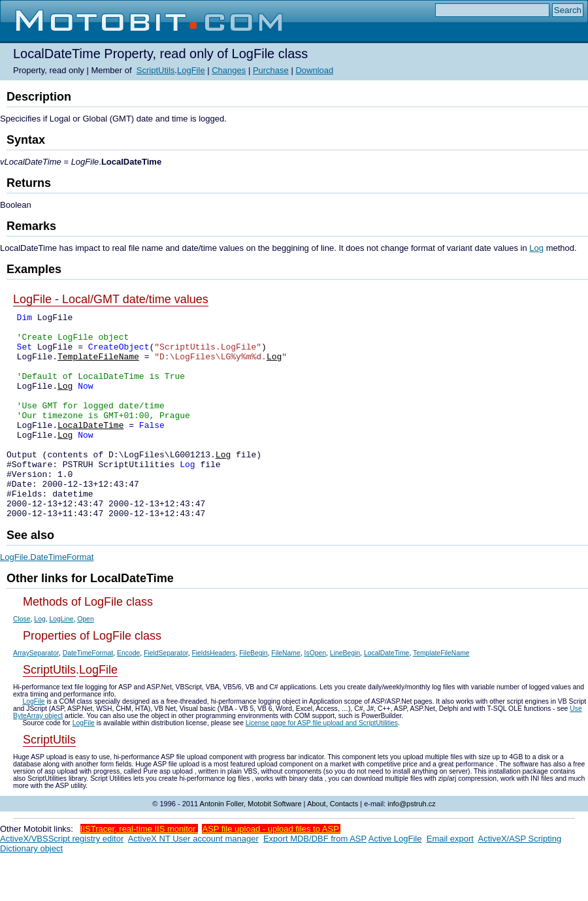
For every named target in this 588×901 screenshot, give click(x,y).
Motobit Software (275, 845)
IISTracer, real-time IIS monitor (139, 870)
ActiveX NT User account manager (193, 880)
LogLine (61, 660)
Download (314, 70)
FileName (286, 694)
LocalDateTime (90, 448)
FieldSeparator (166, 694)
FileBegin (253, 694)
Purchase (271, 70)
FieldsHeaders (213, 694)
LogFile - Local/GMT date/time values (111, 299)
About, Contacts (333, 845)
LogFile (191, 70)
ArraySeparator (36, 694)
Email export (450, 880)
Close (22, 660)
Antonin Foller (222, 845)
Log (536, 248)
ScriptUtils (156, 70)
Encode (128, 694)
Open (85, 660)
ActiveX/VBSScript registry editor (62, 880)
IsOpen (316, 694)
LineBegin (345, 694)
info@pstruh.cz (412, 845)
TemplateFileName (98, 366)
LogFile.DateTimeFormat (47, 598)
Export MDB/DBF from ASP (315, 880)
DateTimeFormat (88, 694)
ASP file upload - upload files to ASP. (271, 870)
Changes (229, 70)
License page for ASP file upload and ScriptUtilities (322, 764)
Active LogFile (395, 880)
